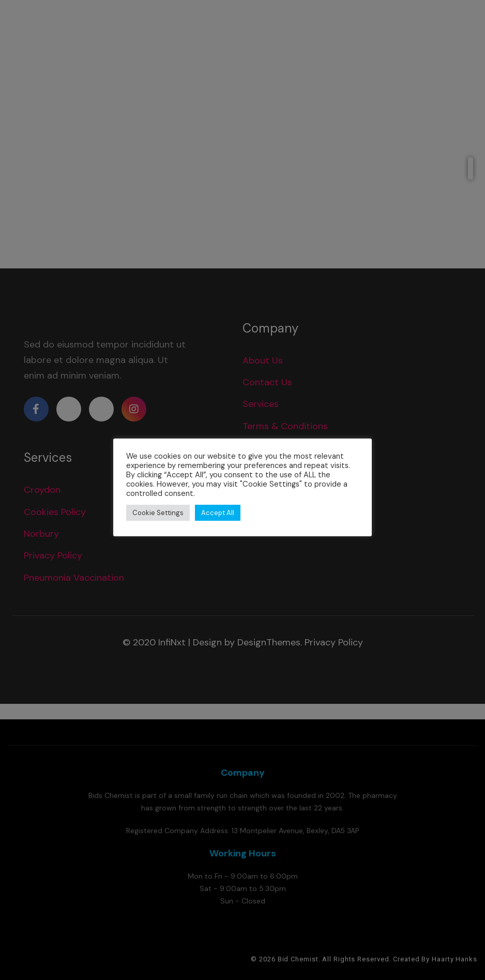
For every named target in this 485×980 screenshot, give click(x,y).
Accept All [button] (218, 513)
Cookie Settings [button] (158, 513)
